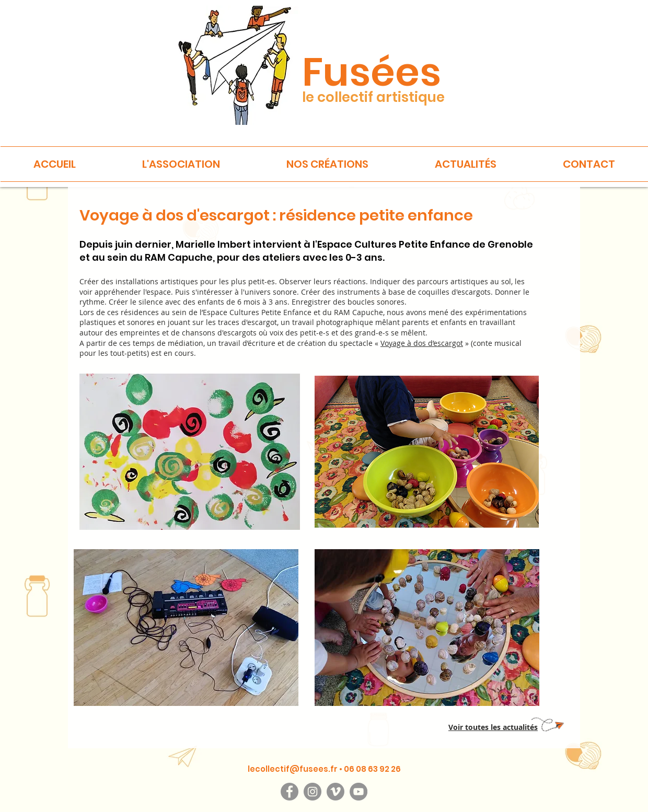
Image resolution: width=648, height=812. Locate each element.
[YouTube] (358, 792)
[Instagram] (313, 792)
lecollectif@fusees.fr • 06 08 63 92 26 (324, 769)
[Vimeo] (335, 792)
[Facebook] (290, 792)
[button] (181, 164)
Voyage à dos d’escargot (422, 343)
